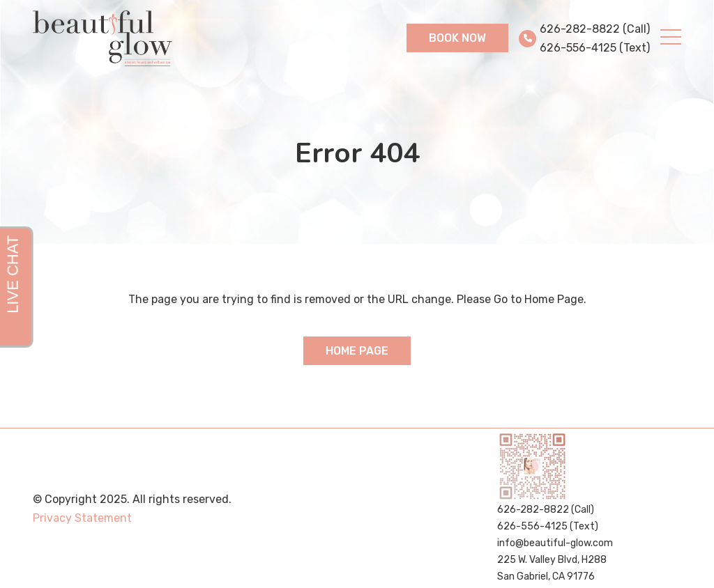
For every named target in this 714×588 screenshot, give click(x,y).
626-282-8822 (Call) (595, 29)
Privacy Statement (82, 518)
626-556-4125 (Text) (595, 48)
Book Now (457, 38)
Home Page (357, 351)
